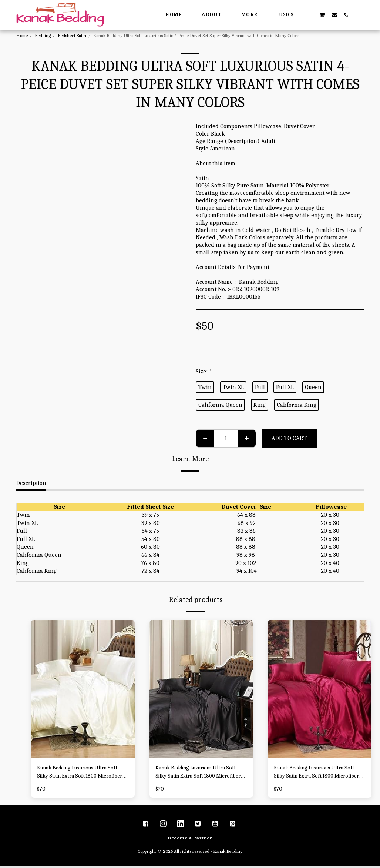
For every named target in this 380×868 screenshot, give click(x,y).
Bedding (43, 35)
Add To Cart (289, 438)
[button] (310, 15)
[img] (83, 689)
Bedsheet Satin (72, 35)
